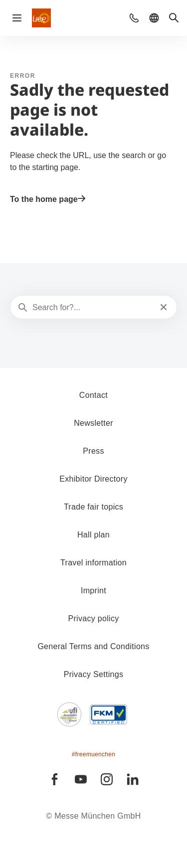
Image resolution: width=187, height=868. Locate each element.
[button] (134, 18)
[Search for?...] (93, 308)
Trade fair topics (93, 507)
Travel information (93, 563)
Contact (93, 395)
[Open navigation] (17, 18)
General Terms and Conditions (93, 646)
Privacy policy (93, 618)
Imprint (93, 591)
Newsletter (93, 423)
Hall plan (93, 535)
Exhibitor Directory (93, 479)
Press (93, 451)
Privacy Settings (94, 674)
